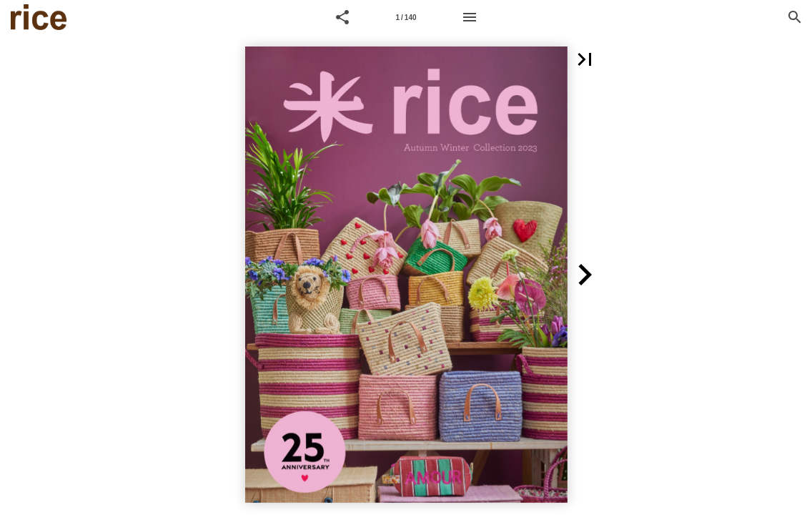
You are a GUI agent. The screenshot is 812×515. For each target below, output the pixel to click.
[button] (342, 17)
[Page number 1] (406, 17)
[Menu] (470, 17)
